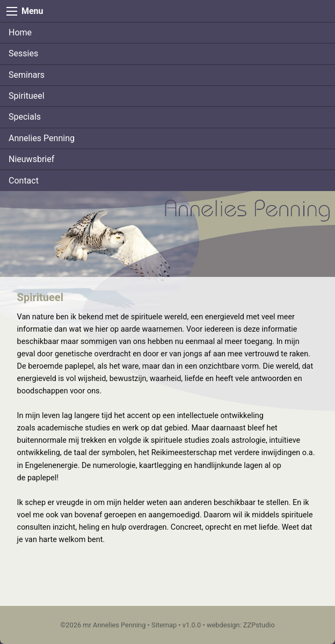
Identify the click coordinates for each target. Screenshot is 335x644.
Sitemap (164, 625)
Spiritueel (27, 96)
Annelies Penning (42, 138)
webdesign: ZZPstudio (241, 625)
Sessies (23, 53)
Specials (25, 117)
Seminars (27, 75)
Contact (24, 181)
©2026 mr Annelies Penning (103, 625)
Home (20, 32)
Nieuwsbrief (31, 159)
